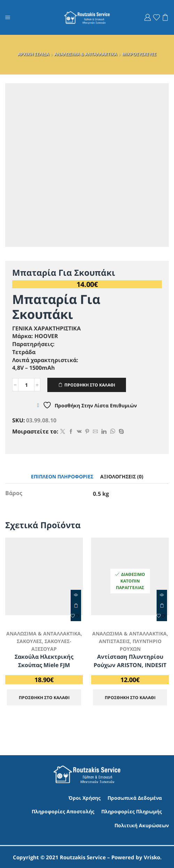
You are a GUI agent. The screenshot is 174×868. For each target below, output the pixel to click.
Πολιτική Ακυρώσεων (142, 825)
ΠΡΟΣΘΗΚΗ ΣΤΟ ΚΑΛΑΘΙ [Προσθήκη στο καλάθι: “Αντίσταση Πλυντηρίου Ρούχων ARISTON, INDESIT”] (162, 605)
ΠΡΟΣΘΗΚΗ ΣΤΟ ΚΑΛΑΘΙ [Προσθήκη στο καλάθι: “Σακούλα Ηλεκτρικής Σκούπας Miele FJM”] (76, 605)
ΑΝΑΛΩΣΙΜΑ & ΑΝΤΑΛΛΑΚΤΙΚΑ (86, 54)
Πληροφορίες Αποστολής (63, 811)
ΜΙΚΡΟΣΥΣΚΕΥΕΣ (139, 54)
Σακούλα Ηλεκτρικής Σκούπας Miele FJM (44, 660)
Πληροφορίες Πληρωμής (132, 811)
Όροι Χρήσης (85, 797)
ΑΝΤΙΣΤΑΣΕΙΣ (114, 641)
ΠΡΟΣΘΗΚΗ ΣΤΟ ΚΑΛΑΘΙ (90, 385)
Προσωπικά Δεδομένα (135, 797)
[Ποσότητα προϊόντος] (26, 385)
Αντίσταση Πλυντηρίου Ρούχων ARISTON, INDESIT (130, 660)
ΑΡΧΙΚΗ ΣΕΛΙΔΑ (33, 54)
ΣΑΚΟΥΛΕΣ (29, 641)
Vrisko (152, 857)
